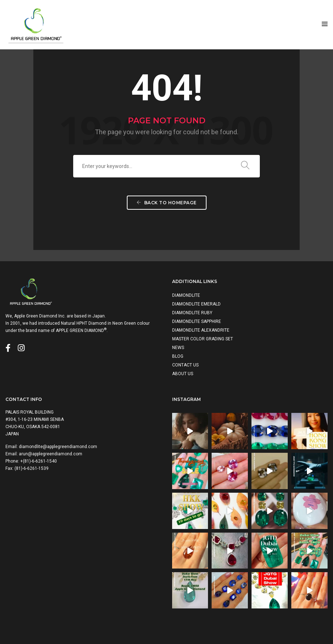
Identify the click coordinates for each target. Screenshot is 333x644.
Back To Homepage (167, 203)
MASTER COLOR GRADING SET (203, 339)
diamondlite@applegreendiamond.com (58, 447)
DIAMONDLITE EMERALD (196, 304)
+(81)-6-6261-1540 (39, 461)
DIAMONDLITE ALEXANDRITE (201, 330)
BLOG (178, 356)
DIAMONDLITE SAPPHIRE (197, 321)
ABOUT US (183, 374)
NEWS (178, 348)
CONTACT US (185, 365)
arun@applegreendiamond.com (51, 454)
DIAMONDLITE (186, 295)
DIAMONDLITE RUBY (192, 313)
